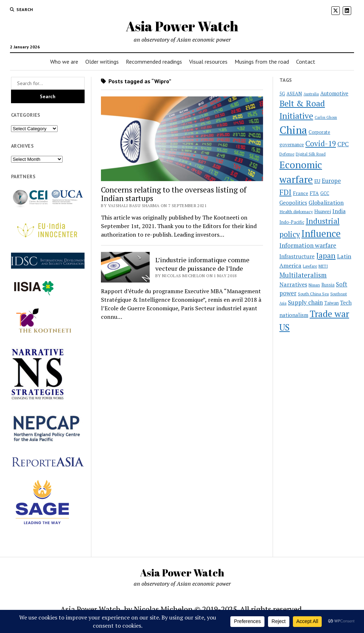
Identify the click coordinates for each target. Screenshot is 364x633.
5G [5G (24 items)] (282, 94)
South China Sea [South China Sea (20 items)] (313, 294)
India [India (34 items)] (339, 211)
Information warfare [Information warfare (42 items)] (308, 245)
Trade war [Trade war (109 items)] (329, 314)
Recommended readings (154, 62)
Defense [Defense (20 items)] (287, 154)
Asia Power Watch (182, 26)
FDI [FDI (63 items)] (285, 192)
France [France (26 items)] (301, 193)
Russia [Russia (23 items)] (328, 285)
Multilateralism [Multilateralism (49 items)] (303, 275)
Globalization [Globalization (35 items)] (326, 202)
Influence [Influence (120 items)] (321, 233)
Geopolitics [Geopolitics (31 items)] (293, 202)
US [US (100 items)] (285, 327)
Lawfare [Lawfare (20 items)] (310, 266)
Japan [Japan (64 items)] (326, 255)
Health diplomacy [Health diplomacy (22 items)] (296, 211)
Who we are (64, 62)
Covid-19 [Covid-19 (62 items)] (321, 143)
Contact (306, 62)
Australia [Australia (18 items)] (311, 94)
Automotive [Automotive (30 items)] (334, 93)
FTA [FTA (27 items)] (314, 193)
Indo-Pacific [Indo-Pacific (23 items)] (292, 222)
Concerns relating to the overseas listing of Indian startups (174, 194)
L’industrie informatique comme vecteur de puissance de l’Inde (202, 264)
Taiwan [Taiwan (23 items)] (331, 303)
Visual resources (208, 62)
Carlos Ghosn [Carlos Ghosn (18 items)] (326, 117)
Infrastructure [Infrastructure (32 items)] (297, 256)
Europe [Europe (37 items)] (331, 181)
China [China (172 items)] (293, 130)
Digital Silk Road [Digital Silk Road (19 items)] (311, 154)
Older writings (102, 62)
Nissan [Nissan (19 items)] (314, 285)
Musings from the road (262, 62)
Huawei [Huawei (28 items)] (323, 211)
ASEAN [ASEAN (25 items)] (294, 94)
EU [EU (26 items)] (317, 181)
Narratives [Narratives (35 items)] (293, 284)
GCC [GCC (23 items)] (325, 193)
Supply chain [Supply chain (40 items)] (305, 302)
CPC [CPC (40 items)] (343, 144)
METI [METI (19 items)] (323, 266)
